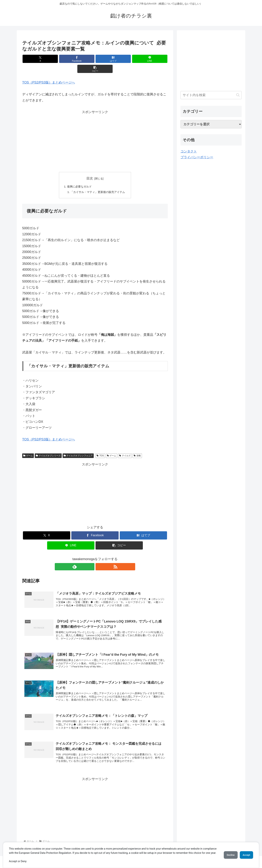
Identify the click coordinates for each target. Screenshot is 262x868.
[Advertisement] (95, 131)
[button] (144, 59)
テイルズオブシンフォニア (78, 446)
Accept (245, 853)
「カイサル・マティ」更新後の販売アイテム (98, 183)
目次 (90, 168)
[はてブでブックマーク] (95, 59)
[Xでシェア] (46, 59)
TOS (100, 446)
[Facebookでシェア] (71, 59)
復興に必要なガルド (78, 177)
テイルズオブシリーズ (48, 446)
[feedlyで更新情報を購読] (91, 557)
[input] (211, 95)
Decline (226, 853)
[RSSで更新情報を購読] (99, 557)
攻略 (137, 446)
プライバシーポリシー (197, 157)
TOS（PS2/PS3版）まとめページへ (49, 72)
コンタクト (189, 151)
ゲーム (28, 446)
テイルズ (125, 446)
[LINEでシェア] (119, 59)
